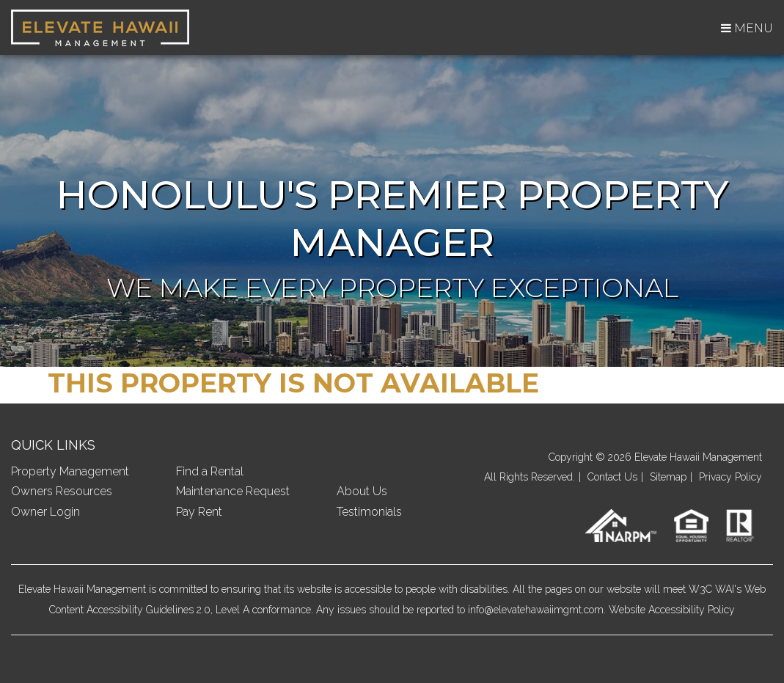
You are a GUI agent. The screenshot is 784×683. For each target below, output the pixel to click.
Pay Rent (199, 512)
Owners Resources (62, 491)
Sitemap (668, 477)
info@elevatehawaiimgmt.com (536, 610)
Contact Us (612, 477)
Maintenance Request (233, 491)
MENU (747, 28)
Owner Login (45, 512)
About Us (362, 491)
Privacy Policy (730, 477)
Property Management (70, 471)
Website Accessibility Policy (672, 610)
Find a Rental (210, 471)
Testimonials (369, 512)
